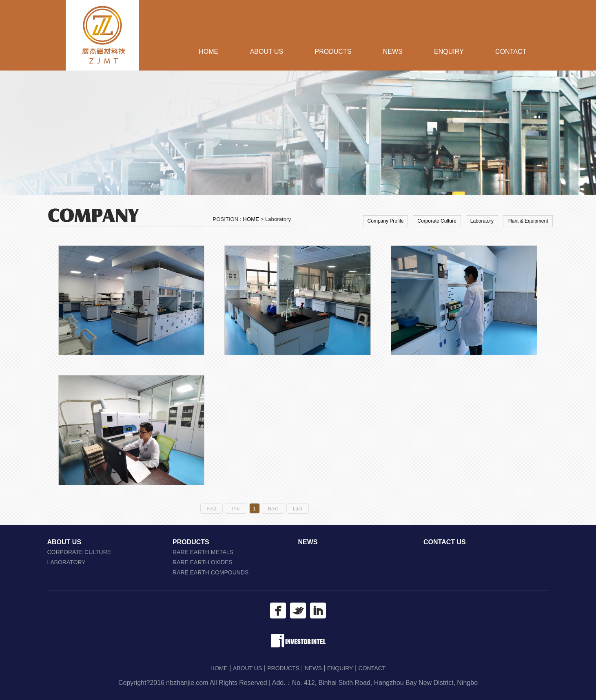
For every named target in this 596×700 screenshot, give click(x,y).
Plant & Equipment (528, 221)
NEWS (393, 52)
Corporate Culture (437, 221)
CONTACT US (445, 542)
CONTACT (511, 52)
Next (273, 509)
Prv (236, 509)
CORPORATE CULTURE (79, 552)
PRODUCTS (333, 52)
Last (298, 509)
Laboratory (482, 221)
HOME (208, 52)
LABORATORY (66, 562)
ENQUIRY (449, 52)
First (211, 509)
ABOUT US (267, 52)
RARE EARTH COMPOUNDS (210, 572)
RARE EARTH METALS (203, 552)
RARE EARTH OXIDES (203, 562)
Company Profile (386, 221)
